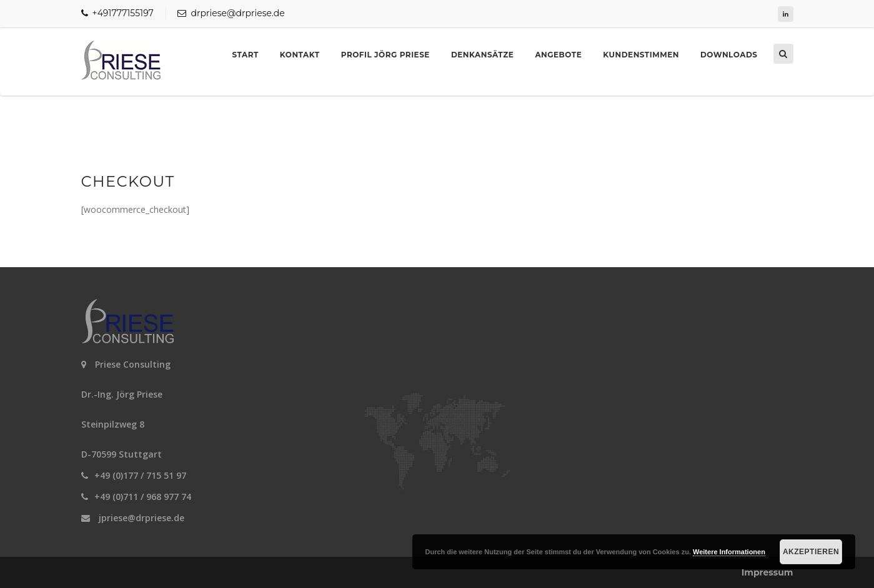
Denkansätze (483, 55)
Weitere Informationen (729, 552)
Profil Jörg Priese (385, 55)
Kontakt (300, 55)
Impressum (767, 572)
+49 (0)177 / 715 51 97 (140, 475)
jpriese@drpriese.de (142, 518)
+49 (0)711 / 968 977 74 (143, 497)
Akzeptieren (811, 552)
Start (246, 55)
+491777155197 (117, 13)
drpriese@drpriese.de (231, 13)
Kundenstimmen (641, 55)
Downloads (729, 55)
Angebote (558, 55)
